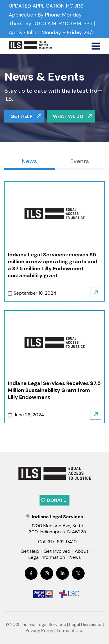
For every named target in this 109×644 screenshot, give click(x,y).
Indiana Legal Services (44, 625)
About (82, 551)
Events (80, 161)
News (29, 161)
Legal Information (47, 557)
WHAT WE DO (68, 116)
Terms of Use (70, 631)
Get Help (30, 551)
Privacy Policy (39, 631)
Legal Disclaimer (85, 625)
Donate (57, 500)
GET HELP (22, 116)
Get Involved (57, 551)
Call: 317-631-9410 (57, 542)
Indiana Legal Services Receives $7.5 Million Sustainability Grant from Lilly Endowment (54, 390)
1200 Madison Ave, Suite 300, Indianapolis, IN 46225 (57, 529)
